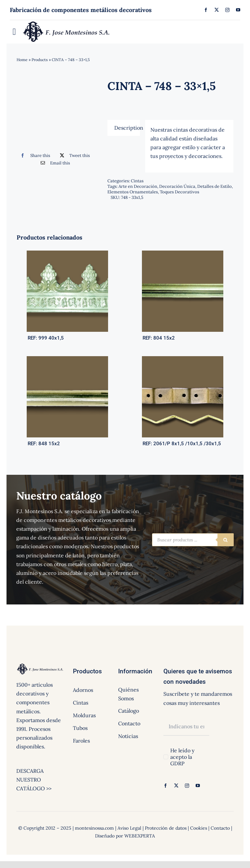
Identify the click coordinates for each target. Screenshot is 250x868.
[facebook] (206, 10)
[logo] (67, 23)
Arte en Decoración (138, 186)
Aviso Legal (129, 828)
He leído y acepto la (182, 757)
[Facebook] (34, 155)
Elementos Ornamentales (133, 192)
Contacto (220, 828)
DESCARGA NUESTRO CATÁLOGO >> (34, 780)
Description (127, 128)
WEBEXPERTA (140, 836)
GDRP (177, 763)
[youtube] (238, 10)
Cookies (199, 828)
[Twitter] (73, 155)
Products (40, 60)
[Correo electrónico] (54, 163)
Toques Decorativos (180, 192)
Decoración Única (177, 186)
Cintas (137, 181)
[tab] (124, 128)
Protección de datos (166, 828)
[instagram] (227, 10)
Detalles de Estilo (215, 186)
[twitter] (217, 10)
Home (22, 60)
